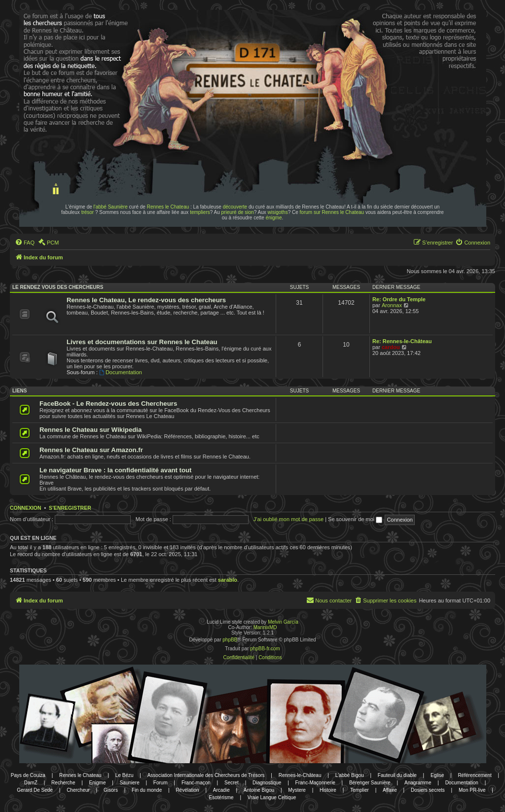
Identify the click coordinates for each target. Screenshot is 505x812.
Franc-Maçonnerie (315, 783)
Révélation (187, 790)
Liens (19, 391)
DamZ (31, 783)
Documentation (121, 372)
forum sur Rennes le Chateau (332, 212)
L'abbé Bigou (350, 775)
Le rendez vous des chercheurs (58, 287)
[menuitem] (25, 243)
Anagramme (418, 783)
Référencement (474, 775)
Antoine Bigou (259, 790)
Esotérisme (221, 797)
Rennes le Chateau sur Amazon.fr (91, 450)
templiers (200, 212)
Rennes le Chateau (168, 207)
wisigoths (278, 212)
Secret (232, 783)
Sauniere (130, 783)
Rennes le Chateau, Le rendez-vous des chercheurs (146, 300)
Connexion (26, 508)
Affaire (390, 790)
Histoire (328, 790)
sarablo (228, 580)
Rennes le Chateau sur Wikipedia (90, 430)
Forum (161, 783)
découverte (235, 207)
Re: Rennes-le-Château (402, 341)
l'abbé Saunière (111, 207)
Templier (360, 790)
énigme (274, 218)
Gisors (111, 790)
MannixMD (265, 627)
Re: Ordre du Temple (399, 299)
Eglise (437, 775)
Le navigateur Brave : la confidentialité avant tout (116, 470)
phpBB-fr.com (265, 649)
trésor (88, 212)
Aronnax (392, 305)
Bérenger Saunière (370, 783)
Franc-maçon (196, 783)
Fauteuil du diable (397, 775)
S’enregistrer (70, 508)
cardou (391, 347)
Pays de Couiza (28, 775)
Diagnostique (267, 783)
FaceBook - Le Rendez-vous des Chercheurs (108, 404)
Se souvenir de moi (355, 519)
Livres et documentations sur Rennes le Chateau (142, 342)
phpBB (230, 640)
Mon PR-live (472, 790)
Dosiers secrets (428, 790)
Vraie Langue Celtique (272, 797)
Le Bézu (125, 775)
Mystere (297, 790)
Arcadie (221, 790)
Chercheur (78, 790)
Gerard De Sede (35, 790)
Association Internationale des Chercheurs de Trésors (206, 775)
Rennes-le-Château (300, 775)
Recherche (63, 783)
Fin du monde (147, 790)
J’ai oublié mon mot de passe (289, 519)
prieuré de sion (238, 212)
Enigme (98, 783)
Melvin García (283, 622)
